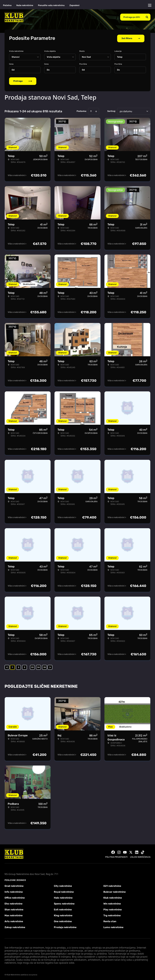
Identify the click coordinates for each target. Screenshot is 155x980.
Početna (7, 5)
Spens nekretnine (64, 903)
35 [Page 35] (45, 667)
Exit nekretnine (63, 909)
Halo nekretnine (63, 897)
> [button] (50, 667)
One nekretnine (63, 921)
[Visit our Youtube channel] (125, 852)
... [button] (28, 667)
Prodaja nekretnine (65, 927)
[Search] (147, 17)
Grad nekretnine (14, 885)
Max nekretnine (14, 915)
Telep (120, 56)
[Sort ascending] (91, 111)
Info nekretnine (14, 891)
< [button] (7, 667)
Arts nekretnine (14, 921)
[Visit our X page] (131, 852)
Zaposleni (74, 5)
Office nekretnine (15, 897)
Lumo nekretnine (113, 927)
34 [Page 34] (38, 667)
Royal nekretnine (64, 891)
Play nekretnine (113, 909)
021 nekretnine (112, 885)
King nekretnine (63, 915)
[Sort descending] (96, 111)
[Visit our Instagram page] (119, 852)
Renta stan (110, 921)
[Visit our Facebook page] (113, 852)
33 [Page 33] (32, 667)
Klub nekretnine (113, 897)
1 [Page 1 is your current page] (12, 667)
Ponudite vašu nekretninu (51, 5)
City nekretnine (63, 885)
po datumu (126, 111)
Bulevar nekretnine (115, 891)
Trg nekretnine (112, 915)
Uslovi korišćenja (140, 856)
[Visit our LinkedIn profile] (137, 852)
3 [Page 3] (25, 667)
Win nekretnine (112, 903)
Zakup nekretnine (15, 927)
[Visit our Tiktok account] (143, 852)
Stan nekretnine (14, 909)
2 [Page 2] (19, 667)
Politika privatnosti (116, 856)
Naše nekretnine (25, 5)
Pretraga (23, 80)
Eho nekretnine (13, 903)
